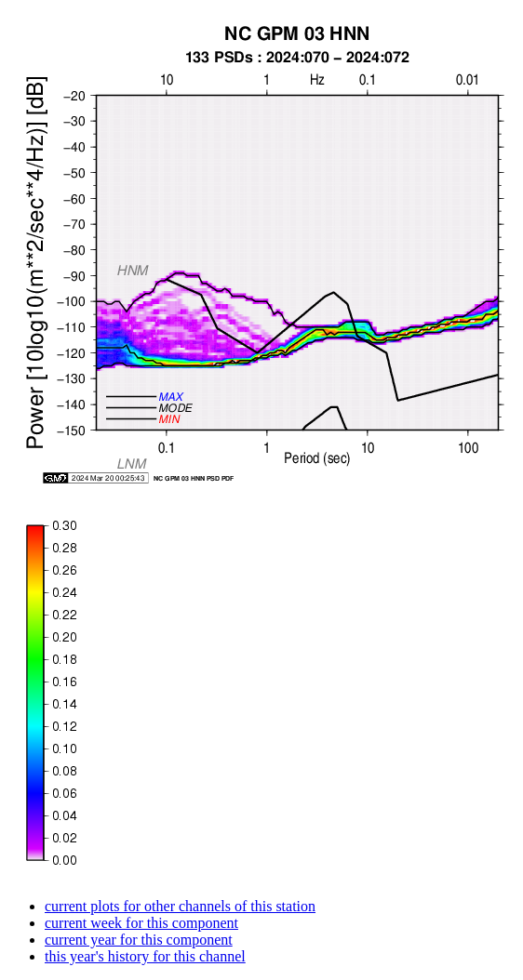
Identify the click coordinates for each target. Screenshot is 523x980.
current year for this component (139, 940)
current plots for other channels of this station (180, 906)
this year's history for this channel (145, 956)
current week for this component (141, 923)
